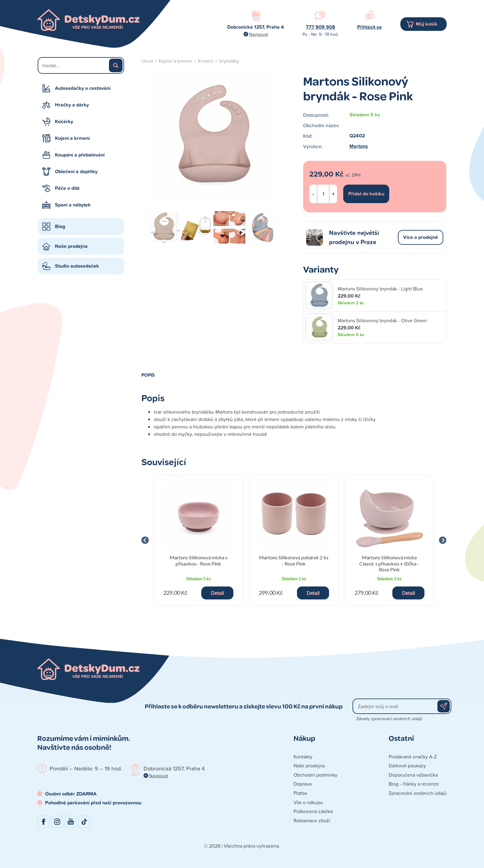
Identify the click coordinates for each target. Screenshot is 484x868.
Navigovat (259, 34)
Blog (60, 226)
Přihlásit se (369, 27)
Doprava (302, 784)
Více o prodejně (421, 237)
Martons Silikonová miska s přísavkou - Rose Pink (198, 560)
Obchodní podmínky (315, 775)
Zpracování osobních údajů (418, 793)
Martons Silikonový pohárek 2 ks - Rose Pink (294, 560)
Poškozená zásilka (313, 811)
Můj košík (427, 24)
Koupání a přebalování (80, 155)
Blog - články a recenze (414, 784)
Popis (148, 375)
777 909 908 (321, 27)
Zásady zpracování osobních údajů (389, 718)
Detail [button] (217, 593)
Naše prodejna (71, 246)
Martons (359, 146)
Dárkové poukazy (407, 766)
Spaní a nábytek (73, 205)
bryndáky (229, 61)
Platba (300, 793)
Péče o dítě (67, 188)
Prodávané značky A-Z (413, 757)
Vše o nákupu (308, 802)
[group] (198, 540)
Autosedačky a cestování (83, 88)
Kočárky (64, 121)
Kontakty (303, 757)
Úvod (147, 61)
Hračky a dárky (72, 105)
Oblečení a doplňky (76, 171)
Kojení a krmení (72, 138)
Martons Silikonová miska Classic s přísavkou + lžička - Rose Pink (389, 563)
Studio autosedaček (77, 266)
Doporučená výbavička (413, 775)
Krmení (206, 61)
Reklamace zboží (312, 820)
